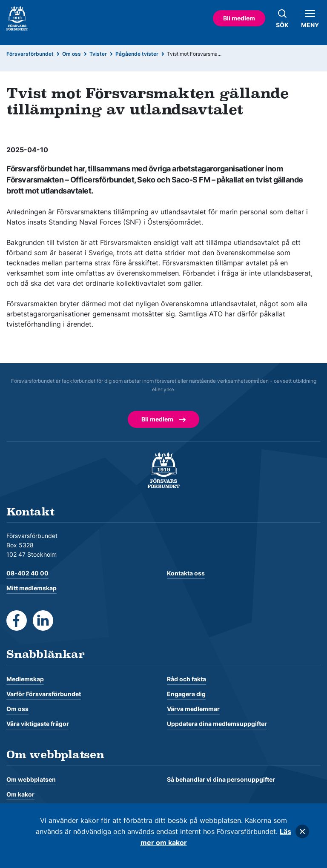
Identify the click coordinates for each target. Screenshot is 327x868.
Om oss (72, 54)
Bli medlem (239, 18)
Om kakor (20, 794)
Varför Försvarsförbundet (44, 694)
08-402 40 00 (27, 573)
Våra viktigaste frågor (38, 724)
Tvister (98, 54)
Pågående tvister (137, 54)
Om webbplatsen (31, 779)
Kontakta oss (186, 573)
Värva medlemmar (193, 709)
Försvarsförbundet (30, 54)
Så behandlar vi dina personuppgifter (221, 779)
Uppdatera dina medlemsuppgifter (217, 724)
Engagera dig (186, 694)
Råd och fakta (186, 679)
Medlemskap (25, 679)
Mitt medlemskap (32, 588)
